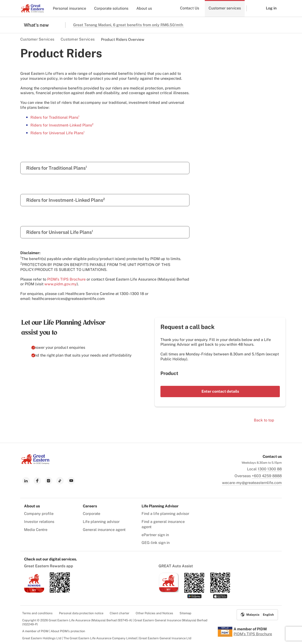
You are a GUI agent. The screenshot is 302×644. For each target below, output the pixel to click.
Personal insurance (69, 8)
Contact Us (190, 8)
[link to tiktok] (60, 481)
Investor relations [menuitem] (39, 522)
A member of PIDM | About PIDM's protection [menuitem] (54, 631)
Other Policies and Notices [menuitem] (154, 613)
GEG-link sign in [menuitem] (156, 543)
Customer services (225, 8)
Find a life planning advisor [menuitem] (165, 514)
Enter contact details (220, 391)
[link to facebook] (37, 481)
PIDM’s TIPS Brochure (66, 279)
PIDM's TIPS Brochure (253, 634)
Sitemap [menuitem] (185, 613)
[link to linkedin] (26, 481)
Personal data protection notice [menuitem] (81, 613)
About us (144, 8)
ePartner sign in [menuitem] (155, 535)
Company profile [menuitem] (39, 514)
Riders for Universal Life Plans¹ (57, 133)
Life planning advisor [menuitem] (101, 522)
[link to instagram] (49, 481)
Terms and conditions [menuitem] (37, 613)
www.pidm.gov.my (61, 284)
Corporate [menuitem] (92, 514)
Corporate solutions (111, 8)
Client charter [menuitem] (120, 613)
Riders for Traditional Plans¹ (55, 117)
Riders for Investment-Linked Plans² (62, 125)
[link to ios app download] (34, 591)
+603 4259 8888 (267, 476)
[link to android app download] (60, 591)
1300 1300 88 (270, 469)
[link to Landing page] (35, 463)
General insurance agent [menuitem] (104, 530)
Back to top (264, 420)
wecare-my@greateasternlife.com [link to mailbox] (252, 483)
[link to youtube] (71, 481)
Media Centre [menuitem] (36, 530)
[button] (253, 8)
